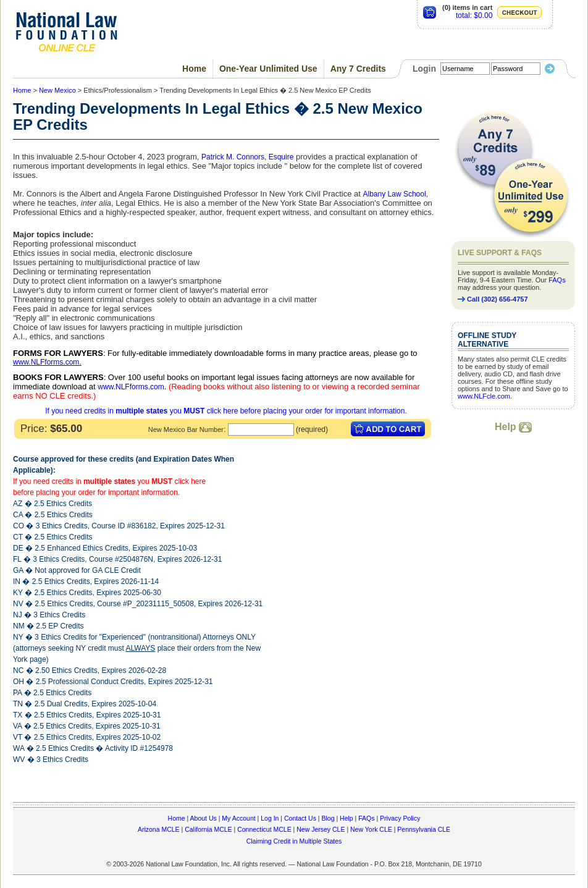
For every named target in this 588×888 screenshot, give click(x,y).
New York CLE (371, 829)
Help (513, 427)
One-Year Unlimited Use (268, 69)
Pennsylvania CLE (424, 829)
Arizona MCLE (159, 829)
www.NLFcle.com (484, 396)
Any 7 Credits (358, 69)
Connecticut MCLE (264, 829)
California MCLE (208, 829)
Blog (328, 818)
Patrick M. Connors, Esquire (247, 157)
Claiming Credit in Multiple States (294, 841)
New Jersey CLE (321, 829)
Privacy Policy (400, 818)
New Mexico (57, 90)
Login (424, 69)
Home (194, 69)
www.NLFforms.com (46, 362)
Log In (270, 818)
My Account (238, 818)
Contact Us (300, 818)
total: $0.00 (474, 15)
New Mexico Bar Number (186, 429)
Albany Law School (395, 194)
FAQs (557, 280)
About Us (204, 818)
